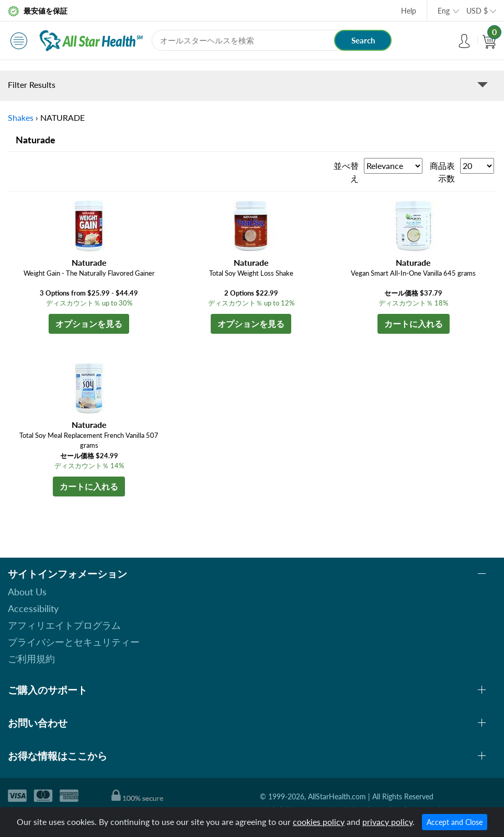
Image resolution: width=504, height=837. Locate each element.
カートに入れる (414, 324)
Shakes (21, 117)
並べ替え (346, 172)
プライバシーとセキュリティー (74, 642)
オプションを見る (89, 324)
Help (409, 11)
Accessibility (33, 608)
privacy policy (387, 822)
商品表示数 (442, 172)
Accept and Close (455, 822)
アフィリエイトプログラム (64, 625)
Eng (444, 11)
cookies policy (319, 822)
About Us (27, 592)
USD (477, 11)
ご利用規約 (31, 659)
